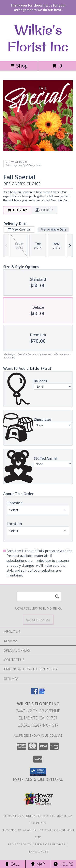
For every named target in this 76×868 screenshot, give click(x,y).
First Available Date (53, 229)
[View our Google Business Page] (42, 693)
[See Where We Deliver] (38, 620)
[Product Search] (39, 596)
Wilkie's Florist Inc (38, 38)
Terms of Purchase (50, 844)
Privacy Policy (20, 844)
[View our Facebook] (34, 693)
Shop (19, 66)
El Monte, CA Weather (19, 830)
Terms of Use (38, 851)
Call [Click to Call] (13, 864)
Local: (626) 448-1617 (38, 725)
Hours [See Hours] (63, 864)
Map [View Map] (38, 864)
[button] (38, 772)
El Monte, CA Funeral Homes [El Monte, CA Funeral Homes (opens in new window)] (26, 816)
